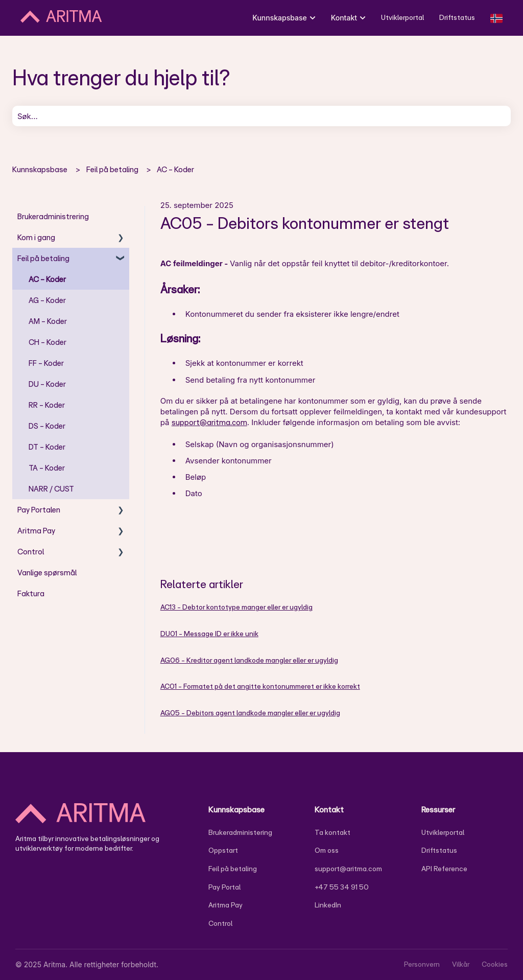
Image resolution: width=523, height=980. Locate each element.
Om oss (327, 850)
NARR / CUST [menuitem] (51, 489)
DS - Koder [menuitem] (47, 426)
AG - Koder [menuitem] (47, 300)
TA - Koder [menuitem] (47, 468)
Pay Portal (224, 887)
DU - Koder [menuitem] (47, 384)
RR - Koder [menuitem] (47, 405)
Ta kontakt (332, 832)
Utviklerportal (402, 17)
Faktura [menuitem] (31, 593)
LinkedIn (328, 905)
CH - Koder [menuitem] (47, 342)
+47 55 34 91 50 (342, 887)
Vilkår (461, 964)
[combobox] (261, 116)
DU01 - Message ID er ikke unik (209, 634)
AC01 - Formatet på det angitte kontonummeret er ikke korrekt (260, 686)
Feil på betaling (112, 169)
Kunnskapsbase (40, 169)
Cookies (495, 964)
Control (220, 923)
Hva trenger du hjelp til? (121, 77)
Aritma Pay (225, 905)
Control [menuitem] (31, 552)
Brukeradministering (240, 832)
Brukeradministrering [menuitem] (53, 216)
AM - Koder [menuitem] (48, 321)
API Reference (444, 869)
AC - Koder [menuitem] (47, 279)
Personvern (422, 964)
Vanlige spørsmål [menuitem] (47, 573)
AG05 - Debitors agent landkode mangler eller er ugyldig (250, 713)
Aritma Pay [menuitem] (36, 531)
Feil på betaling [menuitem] (43, 258)
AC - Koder (175, 169)
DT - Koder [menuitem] (47, 447)
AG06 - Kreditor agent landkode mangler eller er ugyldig (249, 660)
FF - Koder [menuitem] (46, 363)
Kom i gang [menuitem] (36, 237)
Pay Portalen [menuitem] (39, 510)
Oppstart (223, 850)
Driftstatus (457, 17)
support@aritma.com (209, 422)
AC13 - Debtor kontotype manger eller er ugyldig (236, 607)
